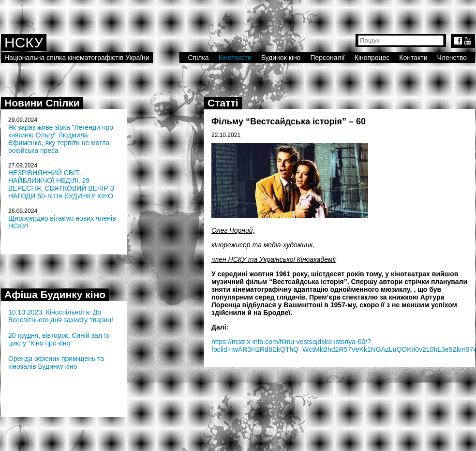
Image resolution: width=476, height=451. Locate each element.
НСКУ (24, 42)
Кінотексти (235, 58)
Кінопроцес (372, 58)
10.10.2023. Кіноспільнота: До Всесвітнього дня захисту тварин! (61, 316)
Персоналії (327, 58)
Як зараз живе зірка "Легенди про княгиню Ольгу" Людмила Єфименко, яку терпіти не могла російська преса (61, 139)
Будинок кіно (281, 58)
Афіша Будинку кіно (55, 294)
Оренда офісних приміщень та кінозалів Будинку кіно (56, 362)
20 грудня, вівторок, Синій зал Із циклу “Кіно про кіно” (59, 339)
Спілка (198, 58)
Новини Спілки (42, 103)
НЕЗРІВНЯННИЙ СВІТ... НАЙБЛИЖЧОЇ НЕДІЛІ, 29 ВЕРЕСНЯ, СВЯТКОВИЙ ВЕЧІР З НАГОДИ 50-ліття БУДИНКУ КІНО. (62, 184)
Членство (452, 58)
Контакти (413, 58)
